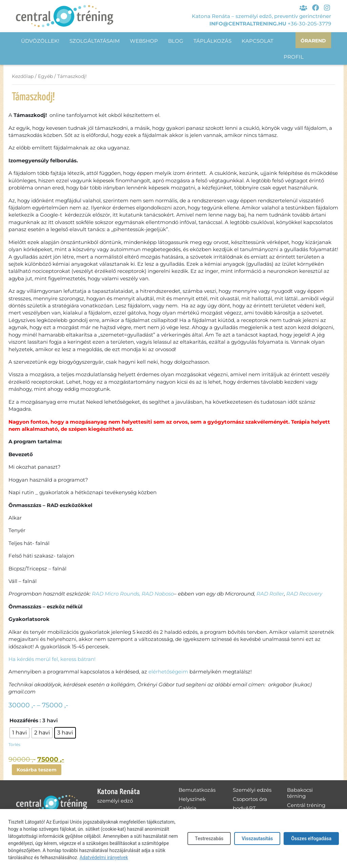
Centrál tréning (306, 806)
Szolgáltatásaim (95, 41)
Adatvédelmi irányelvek (104, 857)
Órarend (312, 41)
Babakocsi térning (300, 794)
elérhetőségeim (168, 672)
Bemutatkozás (197, 791)
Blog (176, 41)
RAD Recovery (304, 594)
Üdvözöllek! (40, 41)
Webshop (144, 41)
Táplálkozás (212, 41)
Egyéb (45, 77)
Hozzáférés (24, 721)
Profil (31, 57)
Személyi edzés (252, 791)
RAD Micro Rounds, (116, 594)
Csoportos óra (250, 800)
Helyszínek (192, 800)
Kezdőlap (23, 77)
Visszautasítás (257, 839)
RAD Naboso (158, 594)
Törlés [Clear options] (14, 745)
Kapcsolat (258, 41)
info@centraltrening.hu (248, 23)
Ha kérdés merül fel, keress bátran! (52, 659)
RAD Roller (270, 594)
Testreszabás (209, 839)
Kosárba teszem (38, 771)
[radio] (19, 733)
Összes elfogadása (311, 839)
